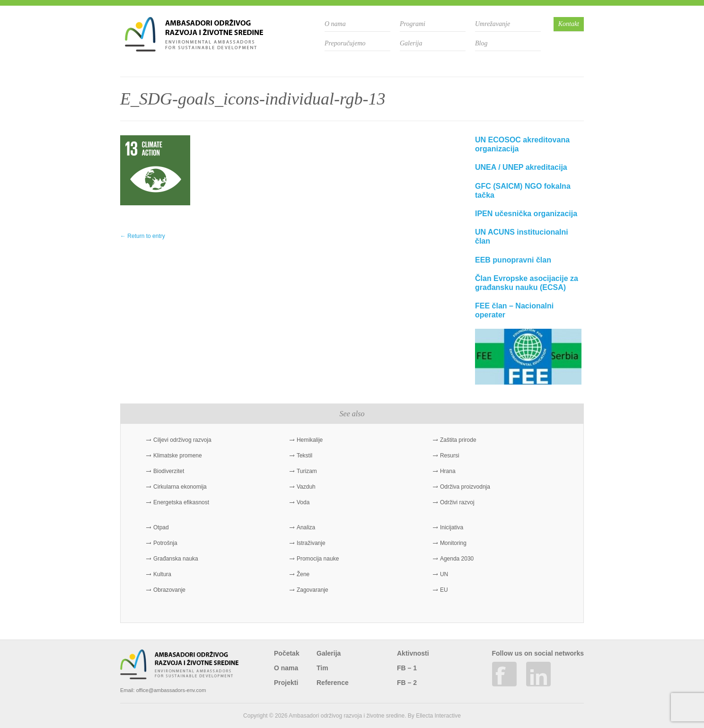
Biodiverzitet (169, 471)
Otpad (161, 527)
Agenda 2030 (457, 559)
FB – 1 (407, 668)
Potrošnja (165, 543)
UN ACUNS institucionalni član (522, 237)
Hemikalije (310, 440)
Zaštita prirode (458, 440)
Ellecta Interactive (438, 716)
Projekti (286, 683)
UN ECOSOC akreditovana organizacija (522, 144)
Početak (287, 653)
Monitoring (453, 543)
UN (444, 574)
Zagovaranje (312, 590)
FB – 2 (407, 683)
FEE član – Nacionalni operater (514, 310)
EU (444, 590)
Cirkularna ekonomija (180, 487)
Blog (481, 43)
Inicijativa (452, 527)
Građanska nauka (176, 559)
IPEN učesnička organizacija (526, 214)
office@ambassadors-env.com (171, 690)
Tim (322, 668)
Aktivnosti (413, 653)
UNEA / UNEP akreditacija (521, 167)
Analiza (306, 527)
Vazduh (306, 487)
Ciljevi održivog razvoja (182, 440)
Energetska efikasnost (181, 502)
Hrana (448, 471)
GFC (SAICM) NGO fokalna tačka (523, 191)
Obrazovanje (169, 590)
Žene (303, 574)
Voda (303, 502)
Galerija (411, 43)
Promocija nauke (318, 559)
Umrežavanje (493, 24)
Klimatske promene (178, 456)
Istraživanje (311, 543)
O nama (335, 24)
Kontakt (569, 24)
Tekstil (304, 456)
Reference (333, 683)
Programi (413, 24)
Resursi (450, 456)
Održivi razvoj (457, 502)
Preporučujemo (345, 43)
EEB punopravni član (513, 260)
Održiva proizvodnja (465, 487)
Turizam (307, 471)
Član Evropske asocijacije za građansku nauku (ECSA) (527, 283)
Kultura (162, 574)
